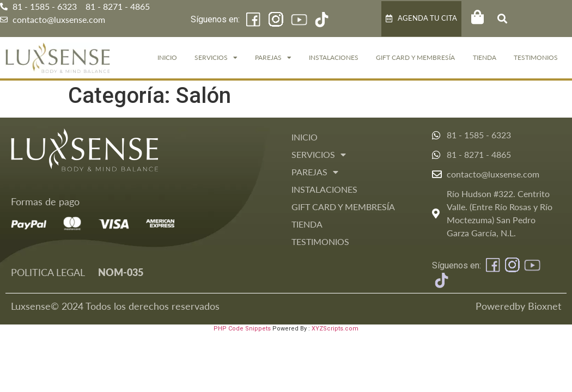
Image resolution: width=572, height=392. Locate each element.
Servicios (216, 58)
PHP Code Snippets (242, 329)
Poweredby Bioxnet (518, 306)
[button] (502, 19)
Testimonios (536, 57)
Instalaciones (334, 57)
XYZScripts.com (335, 329)
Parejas (273, 58)
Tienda (485, 57)
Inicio (167, 57)
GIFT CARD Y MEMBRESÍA (415, 57)
